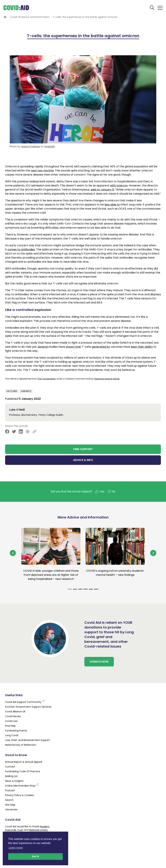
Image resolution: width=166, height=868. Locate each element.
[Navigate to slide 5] (91, 589)
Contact (10, 767)
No (111, 492)
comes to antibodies (21, 249)
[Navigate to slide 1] (70, 589)
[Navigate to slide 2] (75, 589)
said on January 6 (102, 190)
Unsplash (50, 146)
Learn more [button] (16, 848)
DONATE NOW (99, 662)
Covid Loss (11, 721)
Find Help (10, 726)
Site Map (10, 805)
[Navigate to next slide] (153, 553)
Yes (100, 492)
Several (43, 347)
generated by (101, 347)
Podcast (10, 790)
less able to (112, 205)
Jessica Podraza (30, 146)
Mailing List (11, 776)
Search (9, 800)
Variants (26, 391)
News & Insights (14, 781)
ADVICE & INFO (83, 460)
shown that (73, 347)
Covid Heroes (13, 716)
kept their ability (142, 347)
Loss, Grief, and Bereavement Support (28, 740)
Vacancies (11, 809)
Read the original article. (107, 379)
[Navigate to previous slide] (13, 553)
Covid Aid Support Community (25, 702)
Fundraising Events (16, 731)
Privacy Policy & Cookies (19, 795)
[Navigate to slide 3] (80, 589)
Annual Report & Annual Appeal (24, 762)
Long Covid (12, 735)
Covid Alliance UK (15, 712)
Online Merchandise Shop (22, 786)
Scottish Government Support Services (28, 707)
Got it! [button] (35, 856)
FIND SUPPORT (83, 449)
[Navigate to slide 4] (86, 589)
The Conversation (47, 379)
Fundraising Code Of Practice (23, 771)
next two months (42, 171)
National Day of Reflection (21, 745)
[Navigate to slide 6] (96, 589)
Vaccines (12, 391)
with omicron (119, 185)
